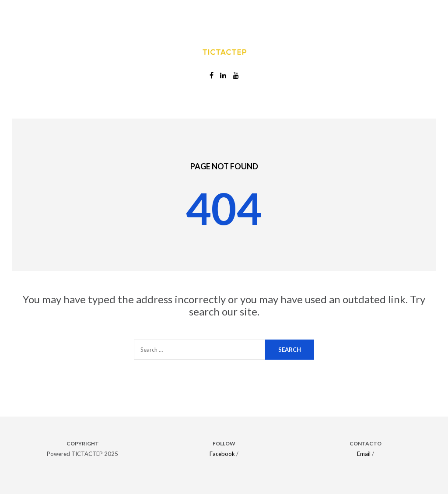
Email (364, 454)
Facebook (222, 454)
